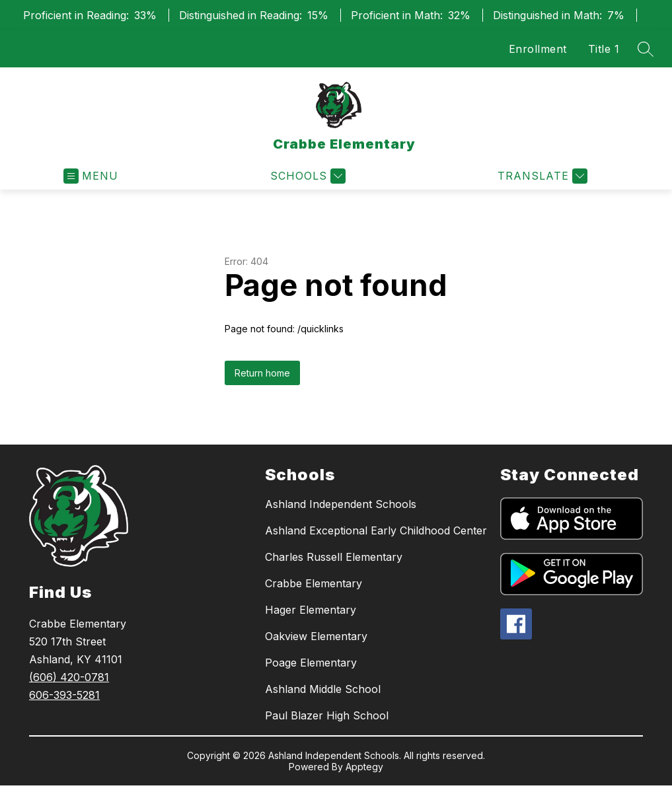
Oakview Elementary (316, 636)
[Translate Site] (541, 176)
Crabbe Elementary (314, 583)
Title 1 (604, 49)
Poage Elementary (311, 663)
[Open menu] (91, 176)
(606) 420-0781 (69, 677)
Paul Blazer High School (327, 715)
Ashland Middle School (323, 689)
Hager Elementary (311, 610)
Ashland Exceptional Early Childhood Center (376, 530)
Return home (262, 373)
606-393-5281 (64, 695)
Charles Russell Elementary (334, 557)
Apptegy (364, 767)
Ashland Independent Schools (341, 504)
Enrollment (538, 49)
